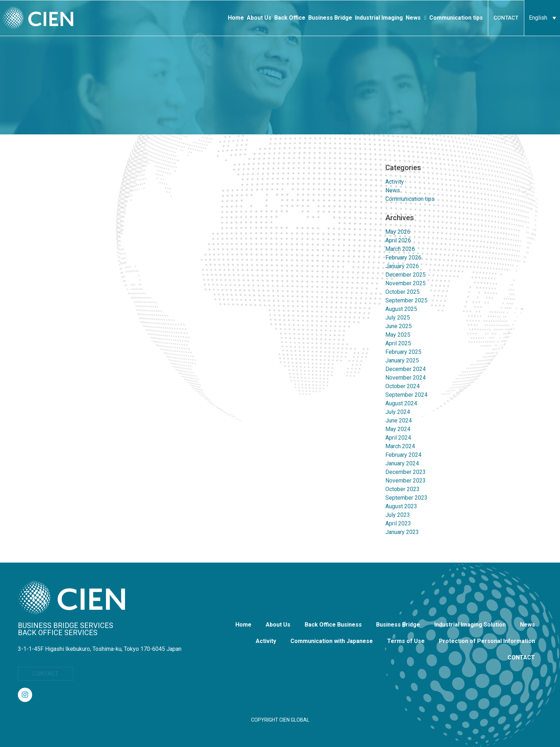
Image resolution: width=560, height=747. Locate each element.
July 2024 (398, 412)
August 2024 (401, 403)
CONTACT (521, 657)
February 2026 (403, 258)
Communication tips (456, 18)
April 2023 (398, 523)
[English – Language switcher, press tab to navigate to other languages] (542, 18)
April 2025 (398, 343)
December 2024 (406, 369)
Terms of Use (406, 641)
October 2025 (402, 292)
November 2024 (406, 378)
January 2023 (402, 532)
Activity (395, 182)
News (416, 18)
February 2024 (403, 455)
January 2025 (402, 360)
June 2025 (399, 326)
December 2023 (406, 472)
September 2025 (406, 300)
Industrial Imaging (379, 18)
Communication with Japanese (332, 641)
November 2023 (406, 481)
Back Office (290, 18)
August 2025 (401, 309)
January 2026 (402, 266)
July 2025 (398, 318)
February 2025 (403, 352)
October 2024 (402, 386)
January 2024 (402, 463)
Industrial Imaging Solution (470, 625)
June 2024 (399, 421)
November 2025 (406, 283)
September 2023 (406, 498)
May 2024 (398, 429)
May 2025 (398, 335)
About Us (259, 18)
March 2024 (400, 446)
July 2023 (398, 515)
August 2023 (401, 506)
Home (236, 18)
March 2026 (400, 249)
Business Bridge (330, 18)
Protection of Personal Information (487, 641)
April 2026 (398, 240)
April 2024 (398, 438)
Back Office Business (333, 625)
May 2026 (398, 232)
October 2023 (402, 489)
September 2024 (406, 395)
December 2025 (406, 275)
